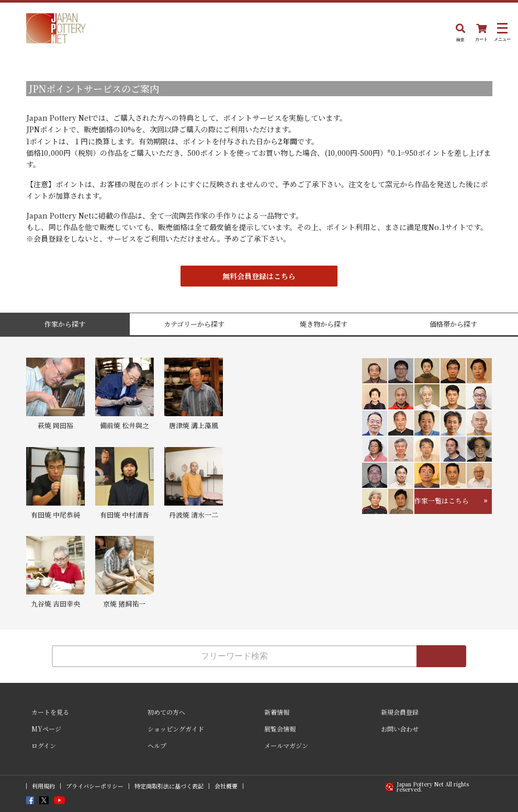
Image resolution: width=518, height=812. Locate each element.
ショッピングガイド (176, 729)
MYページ (46, 729)
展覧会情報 (280, 729)
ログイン (44, 745)
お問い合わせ (400, 729)
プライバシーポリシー (95, 786)
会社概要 (226, 786)
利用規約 (43, 786)
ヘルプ (157, 745)
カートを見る (50, 712)
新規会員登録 (400, 712)
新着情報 (277, 712)
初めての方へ (166, 712)
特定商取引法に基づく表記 (169, 786)
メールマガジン (286, 745)
